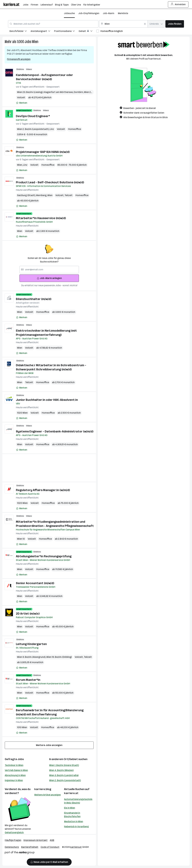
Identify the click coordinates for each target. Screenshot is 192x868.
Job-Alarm (109, 13)
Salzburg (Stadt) (27, 195)
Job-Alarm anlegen (49, 278)
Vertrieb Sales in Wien (16, 770)
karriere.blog (43, 789)
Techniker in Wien (14, 765)
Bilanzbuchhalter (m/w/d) (34, 299)
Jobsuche (69, 13)
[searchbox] (49, 270)
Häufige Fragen (13, 840)
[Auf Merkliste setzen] (22, 103)
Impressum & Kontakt (36, 840)
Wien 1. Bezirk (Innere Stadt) (64, 765)
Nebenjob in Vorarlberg (76, 827)
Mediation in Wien (74, 821)
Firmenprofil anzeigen (19, 59)
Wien (35, 42)
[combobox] (53, 24)
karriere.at (71, 793)
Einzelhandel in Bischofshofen (72, 815)
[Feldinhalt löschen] (145, 24)
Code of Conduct (50, 847)
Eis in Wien (70, 808)
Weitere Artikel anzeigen (48, 795)
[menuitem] (20, 32)
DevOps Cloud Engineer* (33, 116)
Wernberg (42, 195)
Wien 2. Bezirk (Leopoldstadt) (65, 780)
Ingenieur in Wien (14, 780)
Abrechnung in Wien (15, 775)
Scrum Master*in (28, 680)
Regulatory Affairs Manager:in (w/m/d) (43, 490)
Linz (52, 129)
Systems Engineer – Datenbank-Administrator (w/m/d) (55, 431)
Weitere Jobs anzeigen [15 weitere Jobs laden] (49, 745)
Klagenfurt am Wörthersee (59, 92)
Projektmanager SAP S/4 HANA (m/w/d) (43, 152)
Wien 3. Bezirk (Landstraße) (64, 775)
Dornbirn (79, 92)
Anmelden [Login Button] (178, 4)
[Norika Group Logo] (20, 853)
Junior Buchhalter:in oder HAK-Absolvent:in (47, 400)
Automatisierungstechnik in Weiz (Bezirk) (78, 801)
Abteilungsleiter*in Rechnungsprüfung (44, 556)
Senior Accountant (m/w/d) (35, 583)
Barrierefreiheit (30, 847)
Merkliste (123, 13)
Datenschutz (12, 847)
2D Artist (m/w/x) (28, 614)
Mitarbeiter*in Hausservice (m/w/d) (41, 218)
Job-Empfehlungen (89, 13)
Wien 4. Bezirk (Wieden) (61, 770)
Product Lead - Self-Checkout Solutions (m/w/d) (50, 182)
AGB (52, 840)
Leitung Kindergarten (31, 644)
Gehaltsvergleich (14, 832)
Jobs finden (175, 24)
